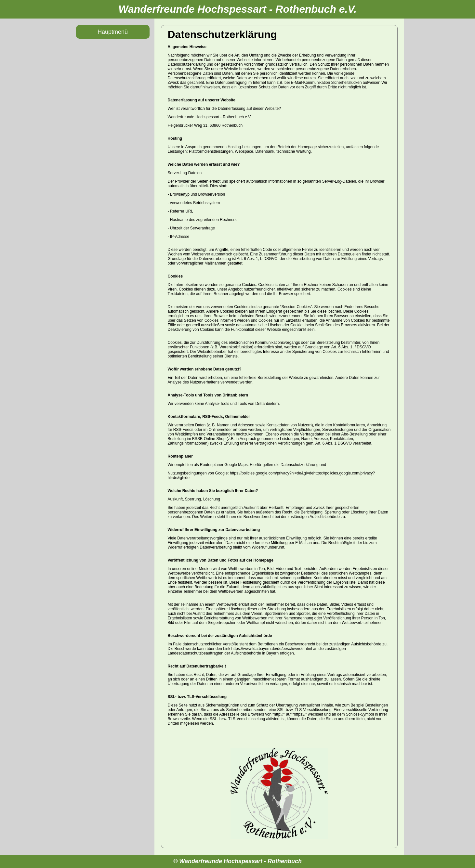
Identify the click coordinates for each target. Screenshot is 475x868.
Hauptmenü (113, 32)
